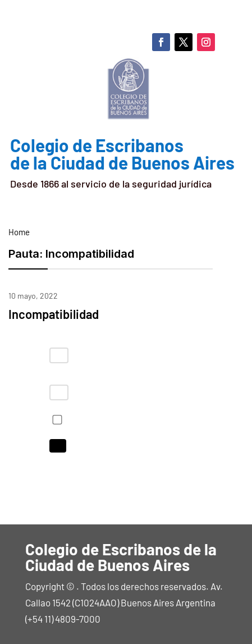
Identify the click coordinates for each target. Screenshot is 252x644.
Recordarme (55, 420)
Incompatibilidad (54, 314)
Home (19, 232)
